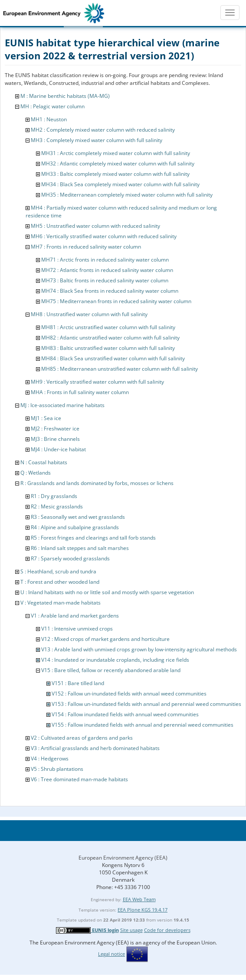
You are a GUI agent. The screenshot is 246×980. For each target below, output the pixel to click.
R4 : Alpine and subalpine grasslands (75, 527)
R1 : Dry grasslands (54, 496)
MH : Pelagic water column (52, 106)
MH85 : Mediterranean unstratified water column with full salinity (120, 369)
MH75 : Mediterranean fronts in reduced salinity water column (116, 301)
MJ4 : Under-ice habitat (58, 449)
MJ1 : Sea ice (46, 418)
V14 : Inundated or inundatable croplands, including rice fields (115, 660)
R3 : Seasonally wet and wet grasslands (78, 517)
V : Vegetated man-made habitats (61, 603)
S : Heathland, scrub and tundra (58, 571)
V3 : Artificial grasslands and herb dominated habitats (95, 748)
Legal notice (112, 954)
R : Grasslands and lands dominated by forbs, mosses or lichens (97, 483)
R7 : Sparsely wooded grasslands (70, 558)
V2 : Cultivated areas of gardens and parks (82, 738)
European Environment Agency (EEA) (123, 858)
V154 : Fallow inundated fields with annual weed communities (125, 714)
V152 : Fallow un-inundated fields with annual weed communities (129, 694)
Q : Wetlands (36, 473)
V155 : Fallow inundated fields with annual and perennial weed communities (143, 725)
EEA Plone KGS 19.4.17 (143, 910)
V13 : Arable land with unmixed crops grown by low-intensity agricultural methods (139, 649)
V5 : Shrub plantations (57, 769)
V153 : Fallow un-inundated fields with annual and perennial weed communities (146, 704)
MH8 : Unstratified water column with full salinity (89, 314)
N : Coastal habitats (44, 462)
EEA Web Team (139, 899)
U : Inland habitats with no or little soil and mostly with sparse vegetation (107, 592)
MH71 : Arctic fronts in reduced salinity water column (105, 260)
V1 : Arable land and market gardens (75, 616)
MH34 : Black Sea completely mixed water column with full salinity (120, 184)
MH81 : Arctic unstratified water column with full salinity (108, 327)
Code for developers (167, 930)
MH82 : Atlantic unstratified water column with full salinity (110, 338)
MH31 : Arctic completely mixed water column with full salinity (116, 153)
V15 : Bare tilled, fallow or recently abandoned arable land (111, 670)
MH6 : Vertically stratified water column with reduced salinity (104, 236)
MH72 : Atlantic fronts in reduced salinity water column (107, 270)
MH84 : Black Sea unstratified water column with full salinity (113, 358)
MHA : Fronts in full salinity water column (80, 392)
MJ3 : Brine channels (55, 439)
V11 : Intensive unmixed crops (77, 629)
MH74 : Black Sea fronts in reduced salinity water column (110, 291)
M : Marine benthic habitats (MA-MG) (65, 96)
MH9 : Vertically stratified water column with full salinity (97, 382)
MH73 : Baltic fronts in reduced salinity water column (105, 280)
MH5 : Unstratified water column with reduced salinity (95, 226)
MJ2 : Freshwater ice (55, 429)
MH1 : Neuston (49, 119)
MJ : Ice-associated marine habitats (62, 405)
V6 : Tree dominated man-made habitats (79, 779)
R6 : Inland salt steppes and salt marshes (80, 548)
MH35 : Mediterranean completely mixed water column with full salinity (127, 195)
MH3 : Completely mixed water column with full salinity (97, 140)
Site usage (131, 930)
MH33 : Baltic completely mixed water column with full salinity (115, 174)
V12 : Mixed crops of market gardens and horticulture (105, 639)
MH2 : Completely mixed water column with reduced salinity (103, 130)
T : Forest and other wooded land (60, 582)
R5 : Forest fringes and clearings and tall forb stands (93, 538)
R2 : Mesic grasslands (57, 506)
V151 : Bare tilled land (78, 683)
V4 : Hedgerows (50, 758)
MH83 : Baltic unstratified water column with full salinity (108, 348)
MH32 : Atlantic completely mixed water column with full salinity (118, 163)
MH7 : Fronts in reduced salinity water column (86, 247)
